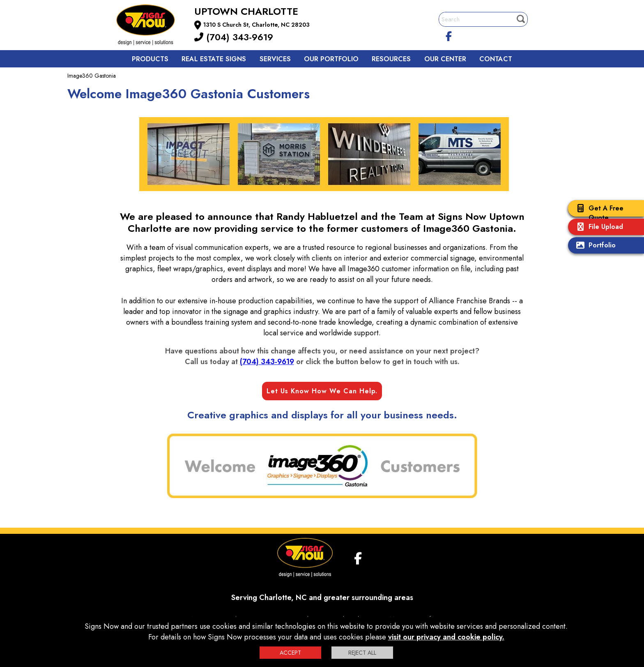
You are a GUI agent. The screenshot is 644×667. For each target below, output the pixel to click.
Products (150, 59)
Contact (496, 59)
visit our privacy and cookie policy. (446, 637)
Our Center (445, 59)
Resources (391, 59)
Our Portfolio (331, 59)
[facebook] (449, 35)
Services (275, 59)
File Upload (598, 227)
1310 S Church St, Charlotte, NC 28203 (256, 25)
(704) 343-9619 (234, 37)
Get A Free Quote (598, 213)
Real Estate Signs (214, 59)
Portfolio (594, 246)
